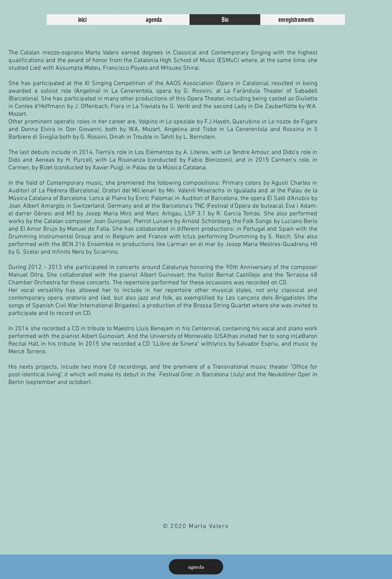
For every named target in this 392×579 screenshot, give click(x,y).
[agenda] (196, 567)
